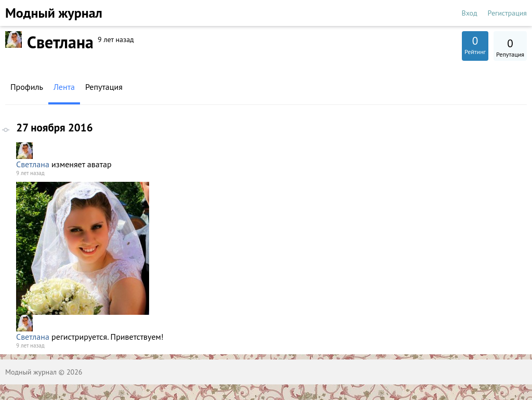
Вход (470, 13)
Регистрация (507, 13)
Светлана (33, 164)
